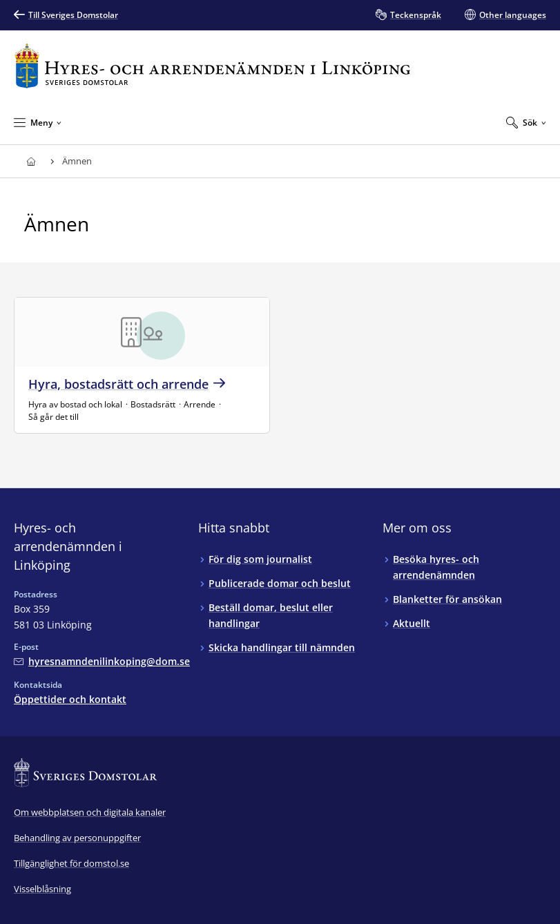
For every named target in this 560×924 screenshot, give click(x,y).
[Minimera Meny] (38, 122)
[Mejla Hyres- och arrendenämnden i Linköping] (102, 661)
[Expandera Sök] (526, 122)
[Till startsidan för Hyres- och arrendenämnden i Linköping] (212, 66)
